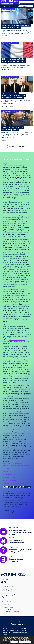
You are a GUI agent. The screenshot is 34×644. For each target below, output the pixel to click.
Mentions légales (9, 609)
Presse (6, 606)
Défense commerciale (8, 9)
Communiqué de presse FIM (8, 106)
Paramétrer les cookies (25, 642)
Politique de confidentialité (11, 611)
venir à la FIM (9, 596)
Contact (6, 604)
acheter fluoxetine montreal (17, 340)
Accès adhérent (8, 608)
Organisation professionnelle (10, 43)
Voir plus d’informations (10, 481)
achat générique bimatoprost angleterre (15, 474)
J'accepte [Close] (14, 642)
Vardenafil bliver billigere (10, 477)
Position (4, 38)
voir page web (7, 471)
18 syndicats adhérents (19, 491)
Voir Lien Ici (6, 468)
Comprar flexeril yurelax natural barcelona (15, 484)
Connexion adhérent (26, 6)
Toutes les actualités (17, 147)
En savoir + (8, 511)
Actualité (4, 72)
